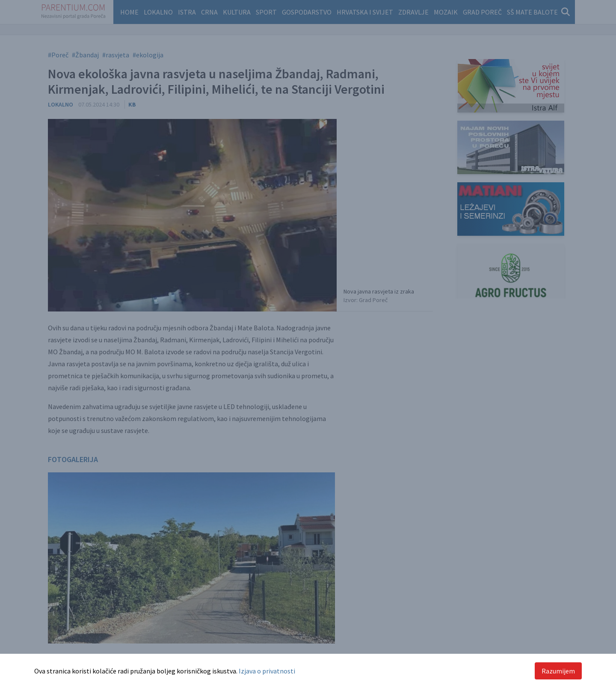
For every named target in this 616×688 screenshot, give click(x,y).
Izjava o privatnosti (267, 671)
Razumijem (558, 671)
